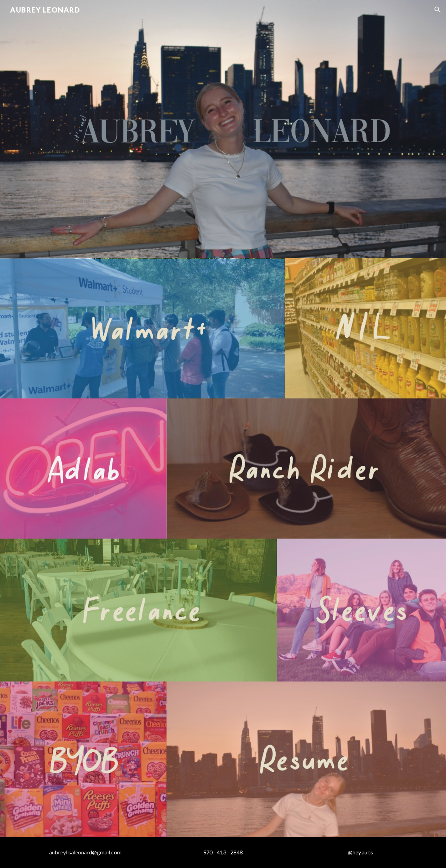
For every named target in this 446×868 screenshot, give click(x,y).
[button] (438, 10)
